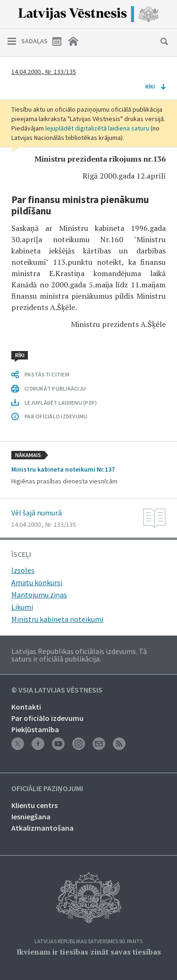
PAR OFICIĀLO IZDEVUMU (56, 416)
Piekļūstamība (35, 729)
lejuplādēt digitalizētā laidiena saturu (97, 128)
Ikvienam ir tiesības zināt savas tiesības (89, 952)
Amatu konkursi (37, 582)
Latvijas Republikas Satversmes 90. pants (88, 942)
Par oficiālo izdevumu (47, 718)
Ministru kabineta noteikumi (57, 619)
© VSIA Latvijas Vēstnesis (57, 690)
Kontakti (26, 707)
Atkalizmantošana (42, 828)
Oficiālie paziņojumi (47, 789)
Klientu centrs (34, 805)
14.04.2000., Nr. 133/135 (44, 72)
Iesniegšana (31, 817)
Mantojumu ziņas (39, 595)
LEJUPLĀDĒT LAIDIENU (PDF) (61, 403)
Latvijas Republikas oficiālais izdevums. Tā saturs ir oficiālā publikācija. (79, 655)
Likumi (22, 607)
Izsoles (23, 570)
